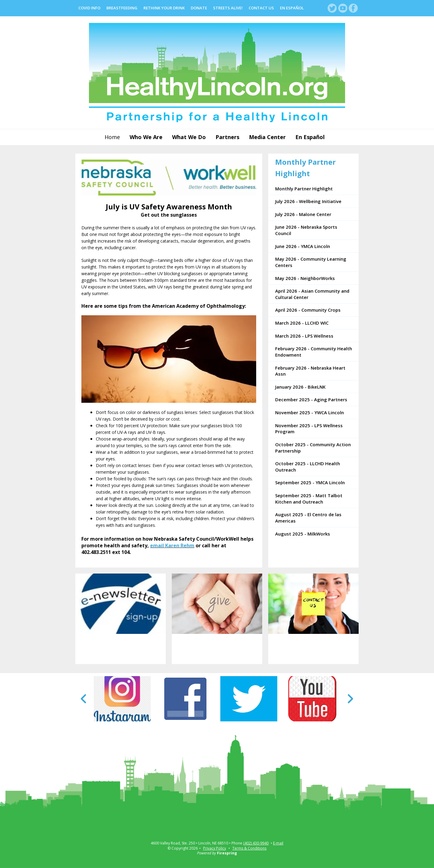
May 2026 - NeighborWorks (305, 278)
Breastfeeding (122, 8)
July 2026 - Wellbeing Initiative (308, 201)
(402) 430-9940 (256, 843)
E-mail (278, 843)
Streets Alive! (228, 8)
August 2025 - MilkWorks (303, 534)
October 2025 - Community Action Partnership (313, 448)
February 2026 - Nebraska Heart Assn (310, 371)
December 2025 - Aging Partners (311, 399)
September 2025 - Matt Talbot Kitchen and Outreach (309, 499)
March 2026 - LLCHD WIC (302, 323)
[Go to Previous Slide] (84, 699)
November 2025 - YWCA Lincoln (310, 412)
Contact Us (261, 8)
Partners (227, 137)
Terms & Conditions (249, 848)
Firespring (227, 853)
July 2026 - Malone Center (303, 214)
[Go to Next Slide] (350, 699)
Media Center (267, 137)
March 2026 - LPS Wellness (304, 336)
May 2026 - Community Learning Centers (311, 262)
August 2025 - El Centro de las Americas (308, 518)
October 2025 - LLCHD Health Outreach (308, 467)
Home (112, 137)
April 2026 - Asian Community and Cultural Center (312, 294)
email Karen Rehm (172, 545)
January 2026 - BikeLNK (300, 387)
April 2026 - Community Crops (308, 310)
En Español (292, 8)
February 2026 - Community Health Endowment (314, 352)
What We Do (189, 137)
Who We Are (146, 137)
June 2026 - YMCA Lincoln (303, 246)
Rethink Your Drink (164, 8)
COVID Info (89, 8)
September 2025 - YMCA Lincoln (310, 482)
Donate (199, 8)
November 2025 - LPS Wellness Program (309, 429)
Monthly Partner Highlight (304, 189)
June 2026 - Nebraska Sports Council (306, 230)
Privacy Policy (215, 848)
